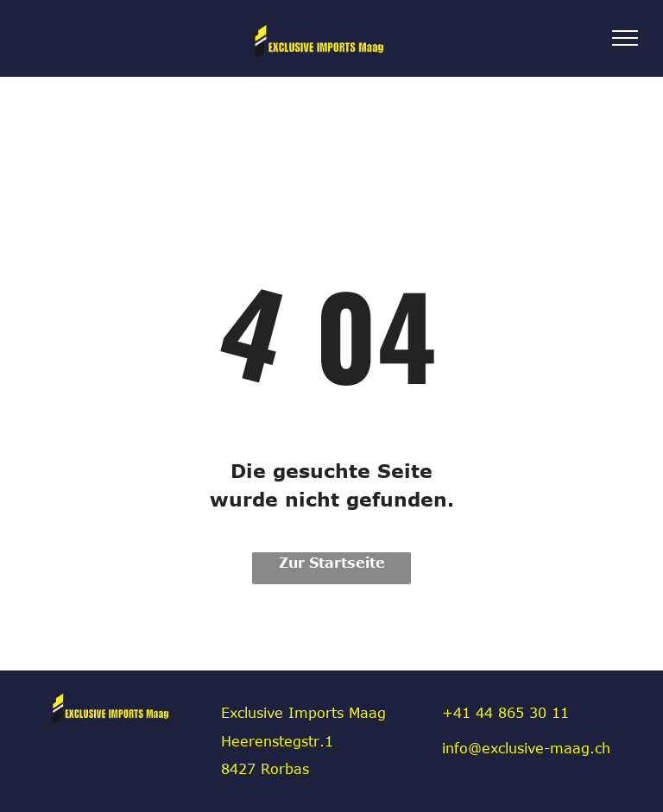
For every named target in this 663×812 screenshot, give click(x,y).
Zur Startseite (332, 563)
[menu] (625, 38)
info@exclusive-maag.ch (526, 748)
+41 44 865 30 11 (505, 713)
